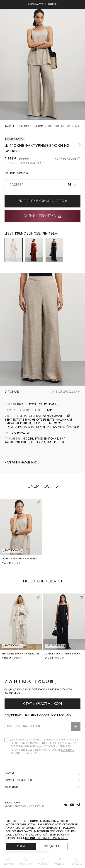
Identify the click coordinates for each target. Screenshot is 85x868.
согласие (22, 740)
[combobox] (42, 185)
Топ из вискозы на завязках (21, 559)
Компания (42, 788)
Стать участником (43, 704)
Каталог (42, 773)
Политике (68, 750)
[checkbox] (6, 740)
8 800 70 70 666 (12, 803)
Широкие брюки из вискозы (21, 654)
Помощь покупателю (42, 780)
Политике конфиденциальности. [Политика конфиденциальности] (46, 838)
